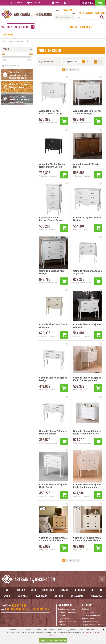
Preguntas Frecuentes (67, 612)
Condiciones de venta (67, 609)
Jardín (7, 596)
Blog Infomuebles (89, 618)
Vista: (98, 62)
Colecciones (86, 27)
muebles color (23, 41)
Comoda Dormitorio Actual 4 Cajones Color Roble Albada (53, 539)
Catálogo (86, 609)
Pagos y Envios (64, 618)
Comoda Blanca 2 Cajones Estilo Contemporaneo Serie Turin (87, 379)
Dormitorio (48, 590)
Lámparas (23, 596)
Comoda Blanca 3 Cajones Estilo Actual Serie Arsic (87, 432)
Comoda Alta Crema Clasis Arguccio (53, 326)
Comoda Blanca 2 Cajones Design (53, 379)
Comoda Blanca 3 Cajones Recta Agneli (53, 486)
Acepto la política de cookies (53, 640)
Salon (34, 590)
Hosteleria (96, 590)
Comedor (20, 590)
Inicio (4, 41)
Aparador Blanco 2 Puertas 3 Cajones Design (87, 112)
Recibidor (80, 590)
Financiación (63, 615)
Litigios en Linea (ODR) (67, 622)
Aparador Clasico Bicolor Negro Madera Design (52, 166)
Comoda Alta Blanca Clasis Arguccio (88, 272)
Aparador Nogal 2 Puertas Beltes (87, 166)
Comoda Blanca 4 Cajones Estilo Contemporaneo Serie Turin (87, 486)
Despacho (64, 590)
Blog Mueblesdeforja (90, 622)
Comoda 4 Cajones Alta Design (51, 272)
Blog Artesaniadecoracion (92, 625)
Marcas (11, 41)
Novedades (8, 35)
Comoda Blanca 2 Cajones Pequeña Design (53, 432)
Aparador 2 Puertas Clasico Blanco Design (51, 112)
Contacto (62, 625)
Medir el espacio (89, 612)
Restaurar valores (12, 66)
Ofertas (73, 27)
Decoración (41, 596)
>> (77, 70)
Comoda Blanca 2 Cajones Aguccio (87, 326)
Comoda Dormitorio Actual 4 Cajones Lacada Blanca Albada (87, 539)
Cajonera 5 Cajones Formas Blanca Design (51, 219)
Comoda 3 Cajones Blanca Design (87, 219)
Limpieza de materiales (91, 615)
